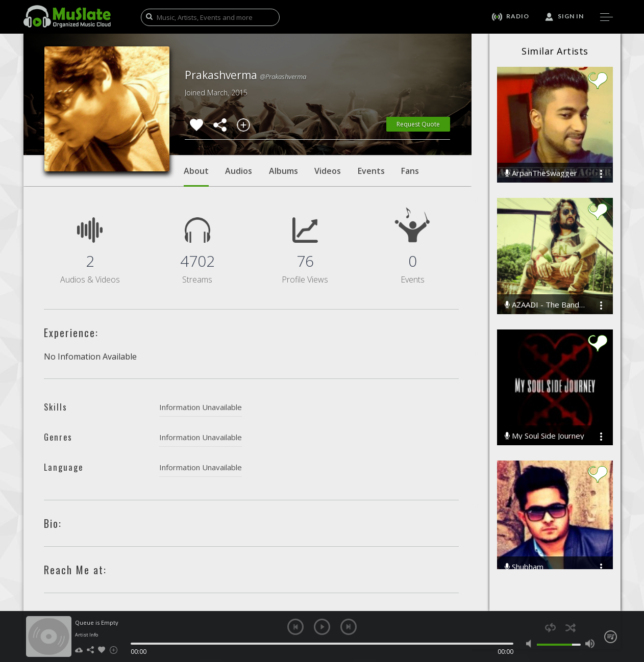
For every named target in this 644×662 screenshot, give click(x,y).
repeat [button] (550, 628)
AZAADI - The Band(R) (545, 305)
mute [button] (531, 644)
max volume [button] (590, 644)
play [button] (322, 627)
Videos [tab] (328, 171)
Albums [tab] (283, 171)
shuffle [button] (570, 628)
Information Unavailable (201, 407)
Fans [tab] (410, 171)
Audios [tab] (239, 171)
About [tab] (196, 176)
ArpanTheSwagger (541, 173)
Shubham (524, 567)
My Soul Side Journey (544, 436)
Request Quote (418, 124)
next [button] (349, 627)
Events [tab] (371, 171)
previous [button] (295, 627)
